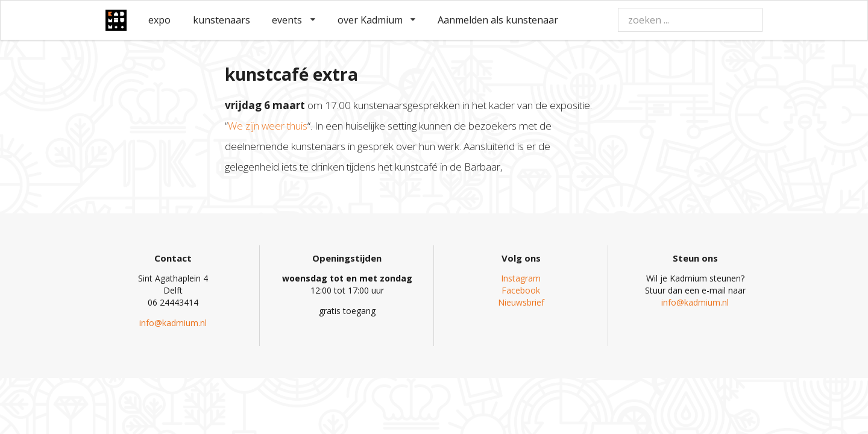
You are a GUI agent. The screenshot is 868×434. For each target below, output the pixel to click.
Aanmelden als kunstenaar (498, 20)
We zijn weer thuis (268, 126)
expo (159, 20)
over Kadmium (377, 20)
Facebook (521, 290)
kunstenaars (222, 20)
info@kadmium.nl (173, 323)
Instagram (521, 278)
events (294, 20)
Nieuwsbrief (521, 302)
